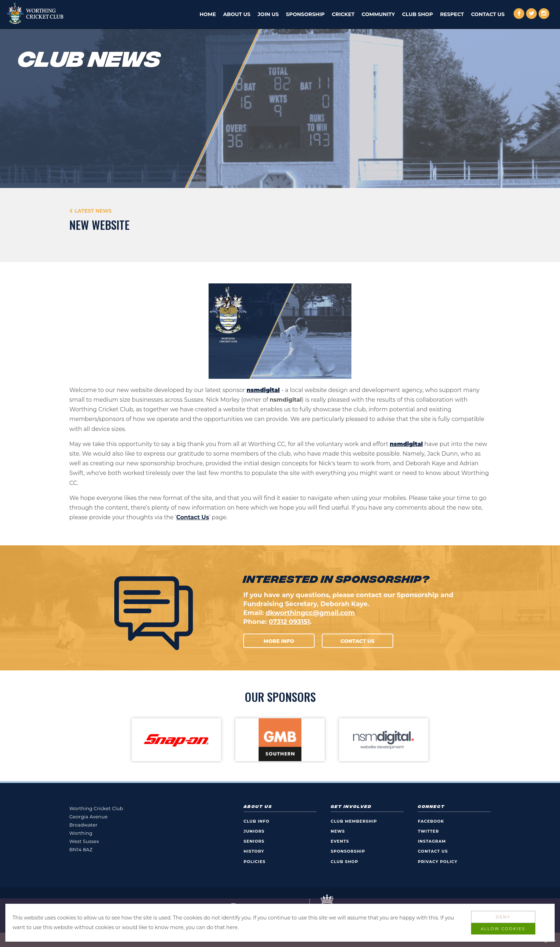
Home (208, 14)
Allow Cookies (503, 929)
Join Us (268, 14)
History (254, 851)
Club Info (256, 821)
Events (340, 841)
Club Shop (417, 14)
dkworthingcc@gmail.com (310, 613)
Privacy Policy (438, 862)
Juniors (254, 831)
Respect (452, 14)
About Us (237, 14)
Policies (255, 862)
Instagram (432, 841)
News (338, 831)
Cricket (343, 14)
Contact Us (488, 14)
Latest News (93, 211)
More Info (279, 641)
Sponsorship (305, 14)
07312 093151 (289, 622)
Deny (503, 917)
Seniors (254, 841)
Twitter (428, 831)
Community (378, 14)
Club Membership (354, 821)
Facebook (431, 821)
